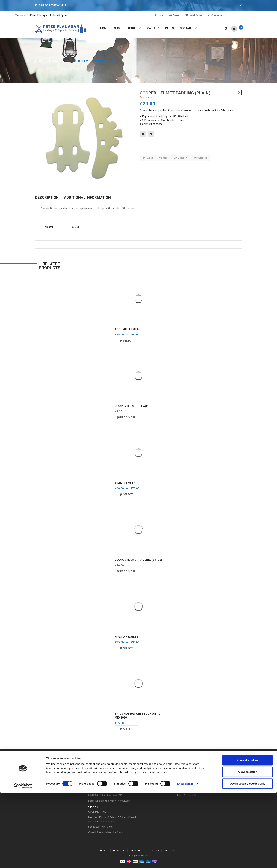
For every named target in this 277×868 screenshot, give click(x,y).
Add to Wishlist (143, 134)
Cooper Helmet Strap (131, 406)
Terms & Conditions (188, 795)
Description (47, 198)
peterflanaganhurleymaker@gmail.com (109, 801)
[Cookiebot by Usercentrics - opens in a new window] (23, 861)
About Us (182, 780)
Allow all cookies (248, 835)
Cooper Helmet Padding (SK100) (138, 560)
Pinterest (200, 158)
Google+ (181, 158)
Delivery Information (188, 785)
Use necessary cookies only (247, 859)
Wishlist (194, 15)
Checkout (217, 15)
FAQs (145, 780)
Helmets (56, 61)
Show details (185, 859)
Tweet (148, 158)
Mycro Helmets (126, 637)
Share (163, 158)
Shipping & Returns (152, 790)
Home (40, 61)
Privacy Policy (184, 790)
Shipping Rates (220, 780)
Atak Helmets (125, 483)
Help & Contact (220, 785)
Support (216, 790)
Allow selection (247, 847)
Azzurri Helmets (127, 329)
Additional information (87, 198)
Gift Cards (147, 785)
